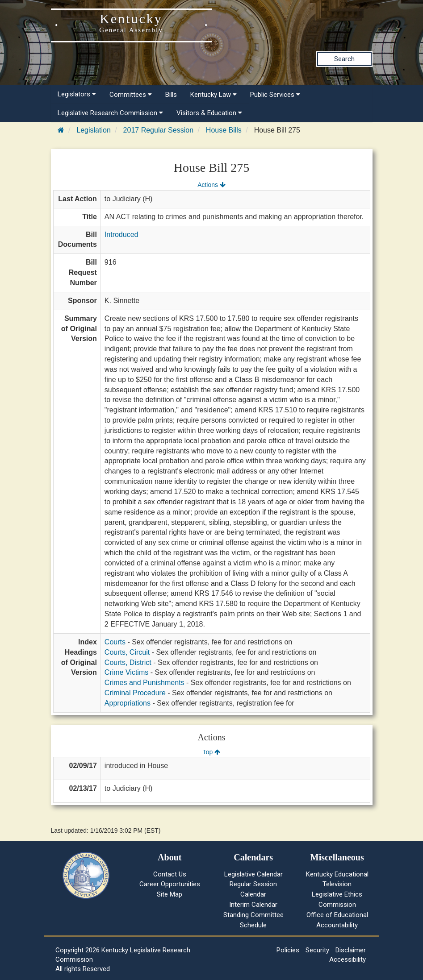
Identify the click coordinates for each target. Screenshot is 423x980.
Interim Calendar (253, 905)
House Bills (224, 130)
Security (317, 950)
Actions (211, 185)
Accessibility (348, 959)
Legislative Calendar (253, 874)
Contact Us (170, 874)
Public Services (275, 95)
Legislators (77, 94)
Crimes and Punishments (144, 683)
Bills (171, 95)
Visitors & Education (209, 113)
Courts (115, 642)
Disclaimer (351, 950)
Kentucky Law (214, 95)
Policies (288, 950)
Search (344, 59)
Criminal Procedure (135, 693)
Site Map (170, 894)
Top (211, 752)
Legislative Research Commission (110, 113)
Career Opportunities (170, 884)
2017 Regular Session (158, 130)
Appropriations (128, 703)
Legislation (94, 130)
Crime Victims (126, 672)
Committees (131, 95)
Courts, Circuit (127, 652)
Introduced (121, 235)
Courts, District (128, 662)
